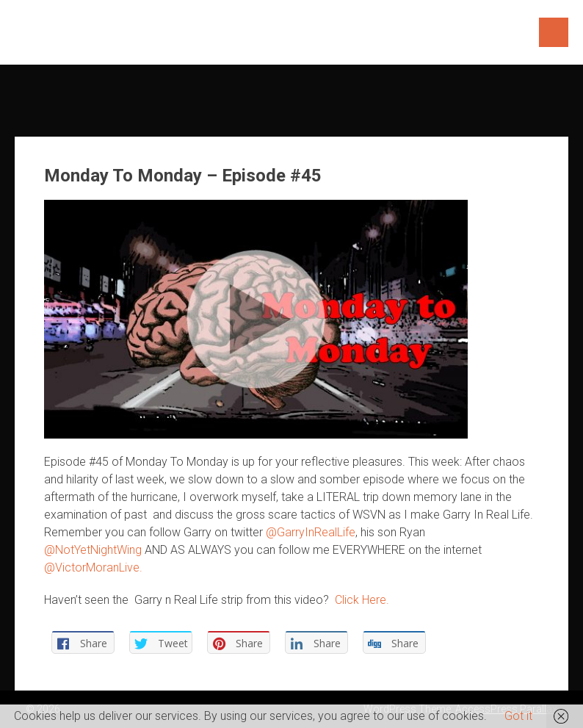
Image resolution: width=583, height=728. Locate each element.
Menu (554, 32)
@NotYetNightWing (93, 550)
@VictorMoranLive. (93, 567)
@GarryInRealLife (311, 532)
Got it (518, 716)
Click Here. (362, 600)
